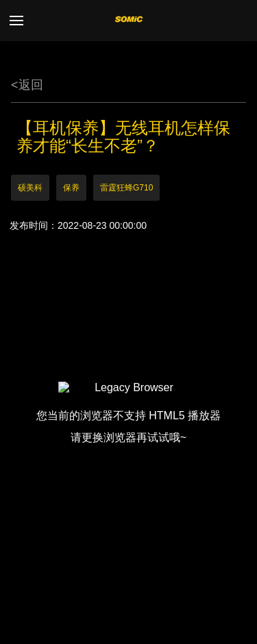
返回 (27, 85)
